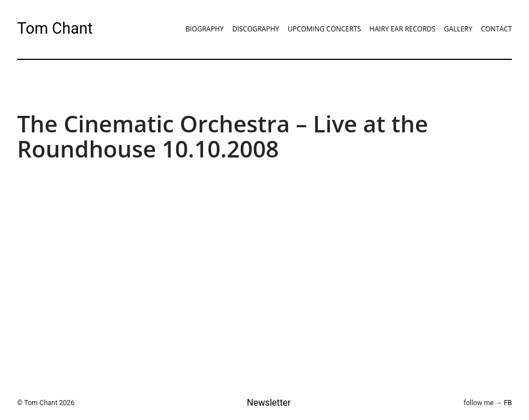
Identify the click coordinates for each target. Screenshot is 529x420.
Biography (205, 29)
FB (508, 403)
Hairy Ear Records (403, 29)
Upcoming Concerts (324, 29)
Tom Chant (55, 29)
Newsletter (269, 403)
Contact (496, 29)
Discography (256, 29)
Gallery (458, 29)
